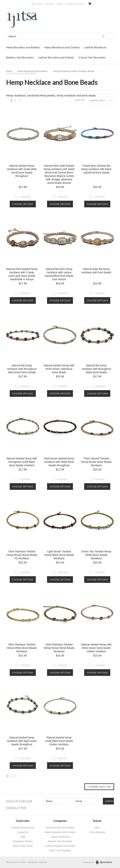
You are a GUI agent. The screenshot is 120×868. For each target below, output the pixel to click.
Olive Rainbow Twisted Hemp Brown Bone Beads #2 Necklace (22, 555)
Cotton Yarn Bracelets (92, 57)
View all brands (97, 832)
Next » (20, 101)
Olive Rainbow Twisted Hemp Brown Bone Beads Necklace (59, 648)
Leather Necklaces (95, 47)
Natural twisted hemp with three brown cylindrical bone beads (59, 369)
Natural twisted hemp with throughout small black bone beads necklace (22, 462)
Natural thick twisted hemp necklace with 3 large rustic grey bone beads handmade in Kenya (22, 274)
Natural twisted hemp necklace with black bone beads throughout (22, 741)
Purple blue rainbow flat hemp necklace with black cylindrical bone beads (96, 169)
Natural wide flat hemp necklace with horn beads (96, 271)
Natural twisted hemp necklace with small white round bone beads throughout (22, 171)
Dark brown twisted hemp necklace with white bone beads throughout (59, 462)
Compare (25, 197)
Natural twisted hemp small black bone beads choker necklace (59, 741)
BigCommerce (105, 862)
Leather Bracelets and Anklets (56, 57)
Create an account (75, 4)
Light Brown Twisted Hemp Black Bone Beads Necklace (59, 555)
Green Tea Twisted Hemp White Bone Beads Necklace (96, 555)
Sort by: (80, 100)
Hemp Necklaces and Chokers (62, 47)
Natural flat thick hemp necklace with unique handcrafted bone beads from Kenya (59, 274)
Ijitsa (97, 828)
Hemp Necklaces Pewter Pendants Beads (74, 71)
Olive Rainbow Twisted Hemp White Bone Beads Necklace (22, 648)
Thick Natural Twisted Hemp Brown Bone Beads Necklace (96, 462)
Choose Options (23, 204)
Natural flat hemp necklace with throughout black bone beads (96, 369)
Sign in (60, 4)
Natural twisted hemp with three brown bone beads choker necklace (96, 648)
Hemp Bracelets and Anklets (23, 47)
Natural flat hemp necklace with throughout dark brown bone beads (22, 369)
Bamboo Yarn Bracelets (20, 57)
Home (9, 71)
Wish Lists (50, 4)
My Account (37, 4)
